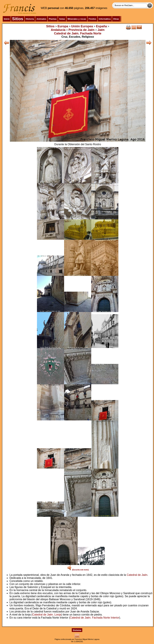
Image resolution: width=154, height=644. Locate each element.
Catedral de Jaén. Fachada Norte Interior (95, 618)
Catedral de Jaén (137, 575)
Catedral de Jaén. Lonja (47, 615)
